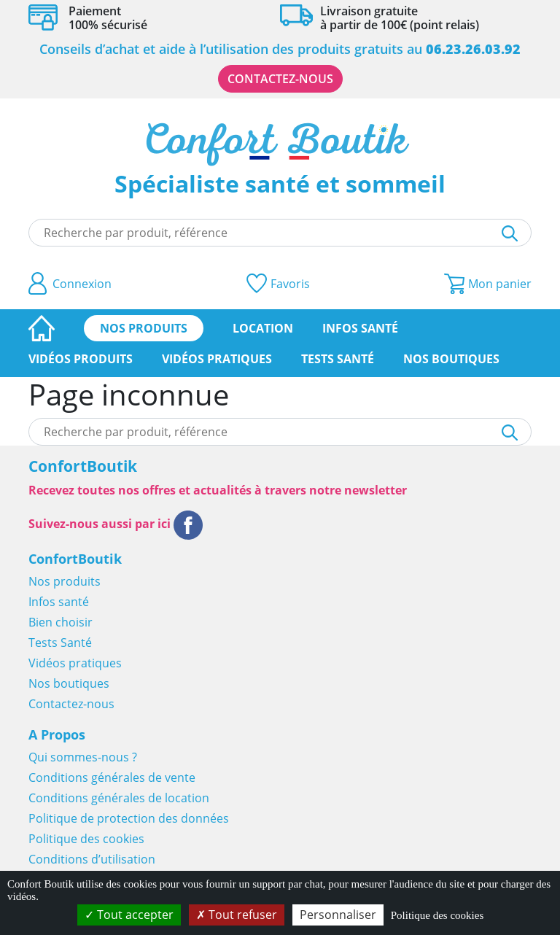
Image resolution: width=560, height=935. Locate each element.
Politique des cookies (86, 839)
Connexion (70, 283)
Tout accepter (129, 915)
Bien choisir (61, 622)
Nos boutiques (451, 359)
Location (263, 328)
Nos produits (144, 328)
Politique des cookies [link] (437, 915)
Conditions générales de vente (112, 777)
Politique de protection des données (129, 818)
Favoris (278, 283)
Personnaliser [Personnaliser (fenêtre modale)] (338, 915)
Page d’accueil (42, 328)
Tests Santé (338, 359)
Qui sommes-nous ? (83, 757)
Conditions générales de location (119, 798)
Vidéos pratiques (217, 359)
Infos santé (360, 328)
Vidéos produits (81, 359)
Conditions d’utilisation (92, 859)
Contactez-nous (280, 79)
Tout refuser (237, 915)
